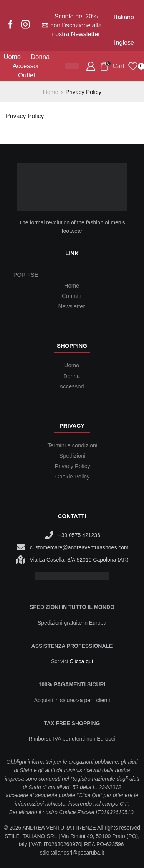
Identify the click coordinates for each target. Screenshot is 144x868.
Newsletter (72, 306)
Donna (40, 57)
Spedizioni (72, 456)
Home (51, 92)
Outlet (27, 75)
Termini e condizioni (72, 445)
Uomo (12, 57)
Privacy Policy (25, 116)
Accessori (27, 66)
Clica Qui (89, 795)
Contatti (72, 296)
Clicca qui (81, 661)
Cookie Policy (73, 477)
